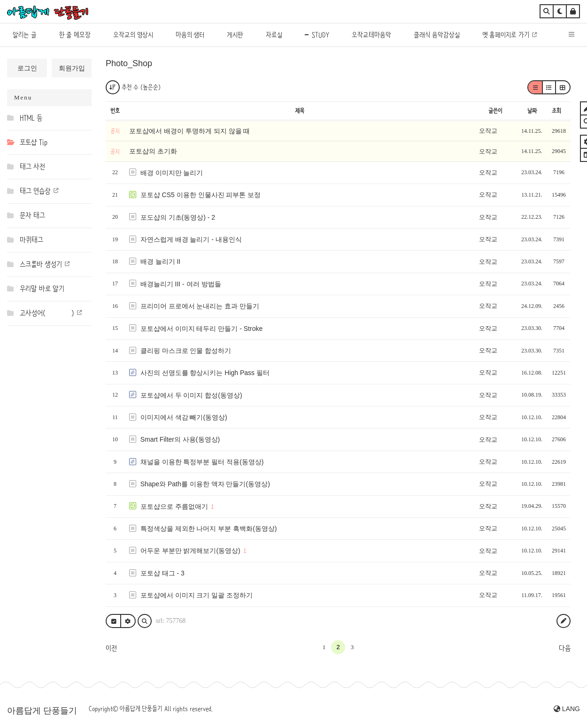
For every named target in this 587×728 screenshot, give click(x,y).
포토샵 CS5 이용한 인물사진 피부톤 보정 (201, 195)
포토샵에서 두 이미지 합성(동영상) (191, 395)
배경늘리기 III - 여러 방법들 (181, 284)
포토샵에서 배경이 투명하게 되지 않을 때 (189, 131)
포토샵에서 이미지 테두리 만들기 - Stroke (202, 329)
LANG (567, 709)
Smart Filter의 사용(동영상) (180, 439)
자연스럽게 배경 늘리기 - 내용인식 (191, 239)
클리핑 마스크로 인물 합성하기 (186, 351)
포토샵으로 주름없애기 (174, 506)
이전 (111, 648)
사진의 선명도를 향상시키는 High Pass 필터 (205, 373)
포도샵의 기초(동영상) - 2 (178, 217)
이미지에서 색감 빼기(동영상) (184, 417)
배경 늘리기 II (161, 261)
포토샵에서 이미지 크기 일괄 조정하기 (197, 595)
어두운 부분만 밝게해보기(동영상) (190, 551)
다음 (565, 648)
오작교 (488, 131)
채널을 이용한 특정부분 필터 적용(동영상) (202, 462)
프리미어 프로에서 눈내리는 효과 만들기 (200, 306)
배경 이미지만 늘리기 (172, 173)
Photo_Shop (129, 63)
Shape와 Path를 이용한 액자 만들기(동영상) (205, 484)
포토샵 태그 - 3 (162, 573)
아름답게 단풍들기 (42, 711)
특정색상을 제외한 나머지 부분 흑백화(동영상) (209, 529)
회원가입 (72, 68)
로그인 (27, 68)
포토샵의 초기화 (153, 151)
